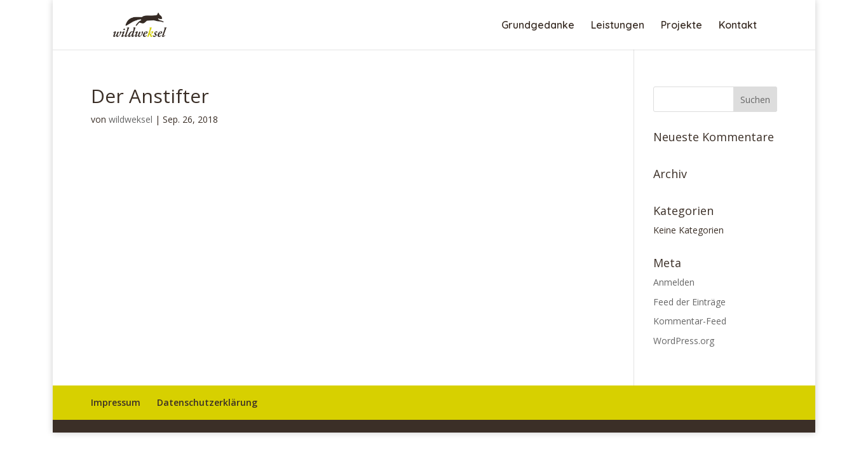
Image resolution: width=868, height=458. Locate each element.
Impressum (116, 402)
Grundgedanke (538, 26)
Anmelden (674, 282)
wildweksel (131, 119)
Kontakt (738, 26)
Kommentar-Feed (690, 321)
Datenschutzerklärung (207, 402)
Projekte (682, 26)
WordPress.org (684, 341)
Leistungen (618, 26)
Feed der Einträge (689, 302)
